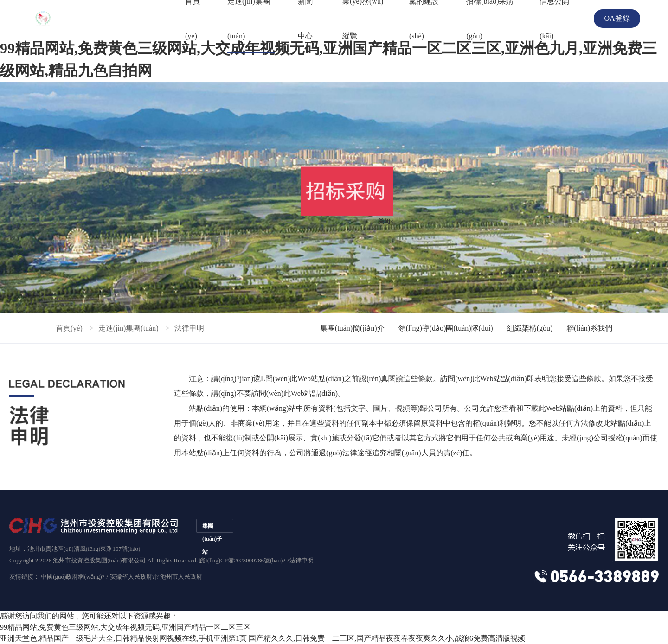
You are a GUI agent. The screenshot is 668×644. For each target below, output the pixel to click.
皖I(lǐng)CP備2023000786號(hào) (241, 560)
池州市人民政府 (181, 577)
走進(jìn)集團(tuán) (128, 328)
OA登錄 (617, 18)
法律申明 (302, 560)
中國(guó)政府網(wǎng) (71, 577)
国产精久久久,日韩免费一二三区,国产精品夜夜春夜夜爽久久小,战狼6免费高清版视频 (387, 638)
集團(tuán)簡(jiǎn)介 (352, 328)
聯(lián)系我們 (589, 328)
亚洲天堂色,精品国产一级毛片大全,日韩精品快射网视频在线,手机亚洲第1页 (123, 638)
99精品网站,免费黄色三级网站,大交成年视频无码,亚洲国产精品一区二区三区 (125, 627)
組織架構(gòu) (530, 328)
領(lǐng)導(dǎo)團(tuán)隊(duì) (446, 328)
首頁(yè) (69, 328)
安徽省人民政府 (131, 577)
